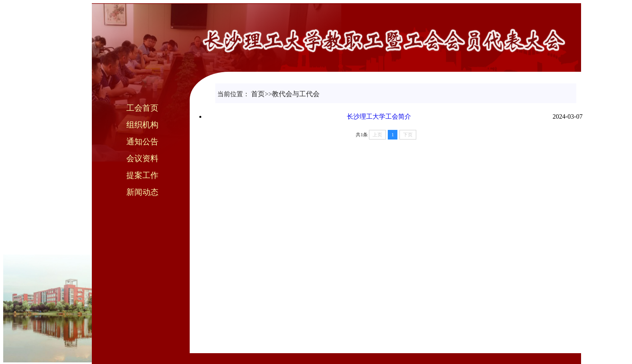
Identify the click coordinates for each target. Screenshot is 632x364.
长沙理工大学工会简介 (379, 116)
